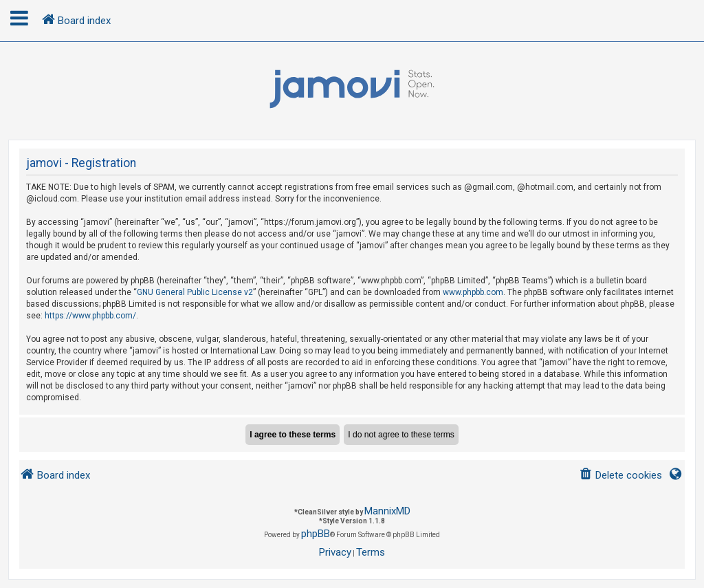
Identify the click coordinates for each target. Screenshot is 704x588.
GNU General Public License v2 (195, 292)
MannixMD (387, 511)
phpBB (316, 534)
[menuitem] (620, 476)
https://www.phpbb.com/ (90, 316)
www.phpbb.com (473, 292)
